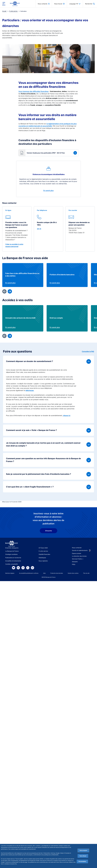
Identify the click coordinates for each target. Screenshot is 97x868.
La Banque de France (12, 551)
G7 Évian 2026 (43, 548)
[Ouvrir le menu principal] (4, 4)
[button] (49, 153)
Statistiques (42, 558)
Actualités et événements (13, 561)
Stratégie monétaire (11, 554)
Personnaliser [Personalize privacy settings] (82, 861)
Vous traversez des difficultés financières (34, 91)
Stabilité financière (44, 554)
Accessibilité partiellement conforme (29, 573)
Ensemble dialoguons (12, 548)
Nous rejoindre (43, 561)
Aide (44, 573)
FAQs (74, 564)
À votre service (43, 551)
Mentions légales (10, 573)
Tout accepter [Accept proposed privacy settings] (83, 850)
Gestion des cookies (73, 573)
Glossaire (75, 562)
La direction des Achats (79, 556)
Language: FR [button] (75, 4)
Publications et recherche (13, 558)
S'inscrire (48, 531)
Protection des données (57, 573)
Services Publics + (78, 559)
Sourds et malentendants (80, 550)
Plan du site (86, 573)
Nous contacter (77, 548)
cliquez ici (67, 415)
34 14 (39, 229)
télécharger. (30, 390)
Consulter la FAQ (88, 351)
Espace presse (77, 553)
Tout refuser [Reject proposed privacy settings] (83, 856)
